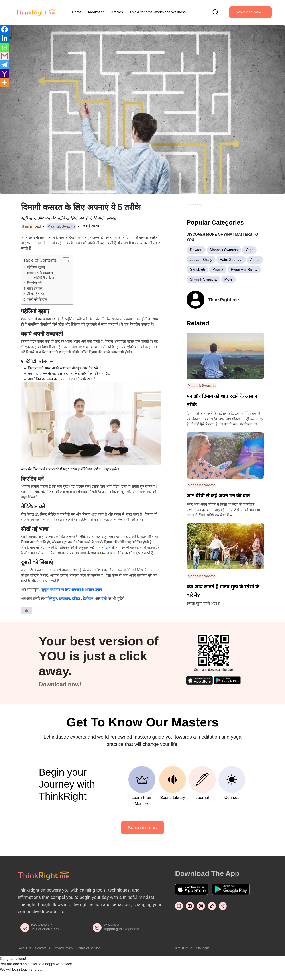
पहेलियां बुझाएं (36, 267)
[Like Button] (26, 611)
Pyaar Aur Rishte (244, 269)
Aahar (255, 260)
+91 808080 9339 (45, 929)
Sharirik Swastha (203, 279)
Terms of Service (88, 948)
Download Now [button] (249, 12)
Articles (117, 12)
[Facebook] (4, 29)
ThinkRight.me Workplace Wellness (158, 12)
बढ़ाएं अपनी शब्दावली (40, 273)
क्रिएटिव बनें (34, 283)
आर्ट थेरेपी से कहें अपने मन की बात (218, 496)
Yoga (249, 250)
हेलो (104, 599)
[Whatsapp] (4, 47)
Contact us (42, 948)
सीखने (106, 548)
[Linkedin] (4, 38)
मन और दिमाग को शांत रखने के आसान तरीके (222, 401)
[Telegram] (4, 65)
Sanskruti (197, 269)
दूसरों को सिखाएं (37, 299)
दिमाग (47, 243)
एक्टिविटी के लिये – (45, 278)
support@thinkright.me (121, 929)
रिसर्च (30, 319)
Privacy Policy (63, 948)
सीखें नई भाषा (36, 294)
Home (77, 12)
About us (25, 948)
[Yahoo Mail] (4, 74)
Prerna (218, 269)
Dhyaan (196, 250)
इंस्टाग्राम (65, 599)
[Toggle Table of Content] (64, 261)
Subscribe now (142, 828)
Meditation (96, 12)
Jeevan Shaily (201, 260)
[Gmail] (4, 56)
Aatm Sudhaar (231, 260)
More (228, 279)
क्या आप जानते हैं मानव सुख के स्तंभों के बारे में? (223, 591)
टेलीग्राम (89, 599)
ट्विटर (76, 599)
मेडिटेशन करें (35, 288)
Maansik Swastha (61, 226)
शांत (94, 514)
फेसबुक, (53, 599)
